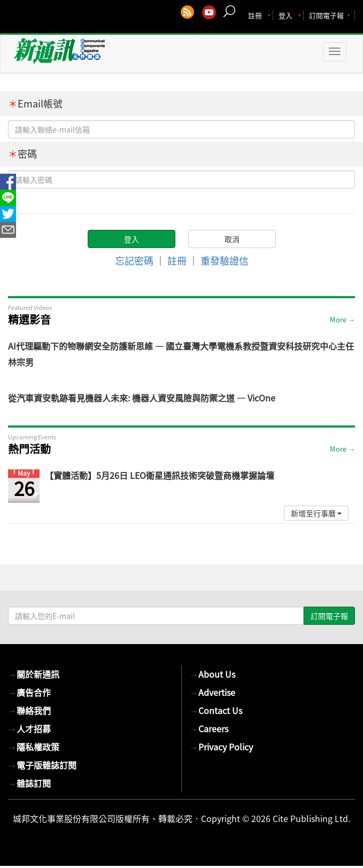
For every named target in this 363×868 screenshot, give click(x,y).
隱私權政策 (34, 747)
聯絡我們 (29, 710)
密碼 (22, 154)
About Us (213, 674)
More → (342, 319)
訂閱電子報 (326, 15)
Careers (209, 728)
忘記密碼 (134, 261)
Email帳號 (35, 103)
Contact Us (216, 710)
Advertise (213, 692)
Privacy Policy (221, 747)
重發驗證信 (225, 261)
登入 (285, 15)
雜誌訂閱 (29, 783)
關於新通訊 (34, 674)
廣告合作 (29, 692)
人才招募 (29, 728)
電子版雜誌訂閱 (42, 765)
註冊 (255, 15)
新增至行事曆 (316, 513)
